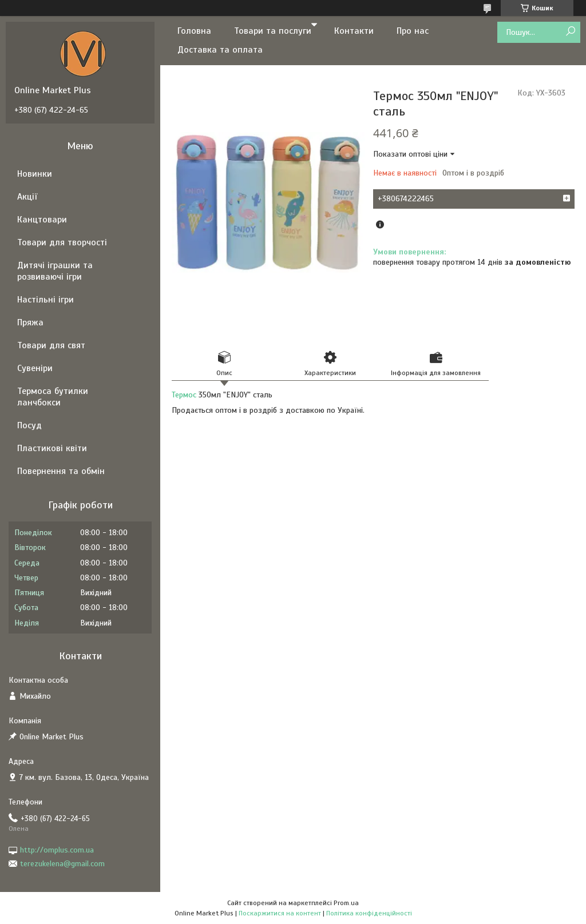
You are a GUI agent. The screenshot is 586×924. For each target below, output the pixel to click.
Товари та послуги (273, 31)
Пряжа (30, 322)
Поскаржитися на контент (280, 913)
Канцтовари (42, 220)
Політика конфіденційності (369, 913)
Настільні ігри (45, 300)
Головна (194, 31)
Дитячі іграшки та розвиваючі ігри (55, 271)
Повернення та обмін (61, 471)
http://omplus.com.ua (57, 850)
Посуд (29, 425)
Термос (184, 395)
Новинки (35, 174)
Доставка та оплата (220, 50)
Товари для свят (51, 345)
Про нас (413, 31)
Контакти (354, 31)
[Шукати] (570, 32)
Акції (27, 197)
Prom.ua (346, 903)
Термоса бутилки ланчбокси (53, 397)
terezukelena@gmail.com (62, 864)
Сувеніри (35, 368)
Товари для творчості (62, 242)
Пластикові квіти (52, 448)
